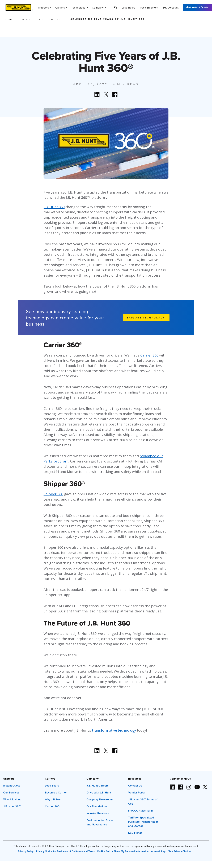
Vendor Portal (137, 793)
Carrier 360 (149, 355)
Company (99, 7)
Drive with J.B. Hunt (99, 793)
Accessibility (158, 851)
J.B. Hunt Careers (98, 786)
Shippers (45, 7)
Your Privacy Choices (180, 851)
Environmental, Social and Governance (100, 822)
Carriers (61, 7)
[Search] (116, 7)
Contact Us (135, 786)
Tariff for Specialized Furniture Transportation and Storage (143, 822)
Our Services (11, 793)
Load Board (128, 7)
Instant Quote (12, 786)
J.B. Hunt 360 (54, 207)
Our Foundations (97, 806)
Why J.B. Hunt (12, 799)
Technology (80, 7)
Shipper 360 (53, 494)
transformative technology (114, 730)
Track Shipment (149, 7)
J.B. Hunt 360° (12, 806)
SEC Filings (135, 833)
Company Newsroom (100, 799)
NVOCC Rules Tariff (141, 811)
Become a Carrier (56, 793)
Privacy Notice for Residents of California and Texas (65, 851)
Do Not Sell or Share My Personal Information (123, 851)
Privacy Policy (26, 851)
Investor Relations (98, 813)
